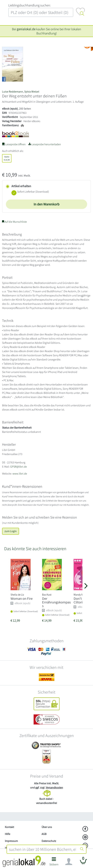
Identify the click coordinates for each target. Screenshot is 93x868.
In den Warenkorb (46, 204)
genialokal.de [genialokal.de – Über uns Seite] (26, 29)
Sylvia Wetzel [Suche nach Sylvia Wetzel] (32, 92)
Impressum (11, 841)
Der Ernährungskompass (56, 602)
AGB (44, 834)
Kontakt (9, 827)
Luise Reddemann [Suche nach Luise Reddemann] (13, 92)
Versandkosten (54, 788)
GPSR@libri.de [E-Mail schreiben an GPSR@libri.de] (19, 467)
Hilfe (8, 834)
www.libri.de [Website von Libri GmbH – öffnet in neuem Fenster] (20, 474)
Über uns (47, 827)
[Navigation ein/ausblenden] (69, 862)
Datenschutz (49, 841)
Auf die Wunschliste (14, 222)
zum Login (11, 531)
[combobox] (43, 849)
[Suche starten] (82, 849)
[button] (54, 863)
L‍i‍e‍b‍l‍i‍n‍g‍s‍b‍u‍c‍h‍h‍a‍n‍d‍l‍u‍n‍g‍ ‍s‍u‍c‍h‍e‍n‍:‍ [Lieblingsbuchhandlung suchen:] (29, 5)
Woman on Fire (22, 598)
